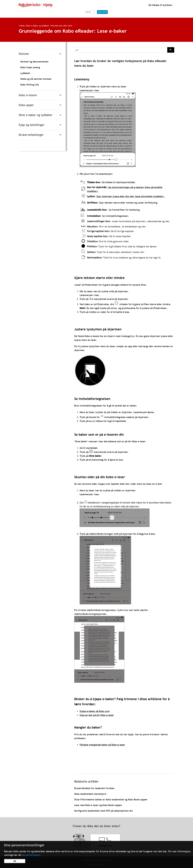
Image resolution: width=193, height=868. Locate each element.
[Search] (121, 50)
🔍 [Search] (171, 50)
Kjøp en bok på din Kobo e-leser (97, 715)
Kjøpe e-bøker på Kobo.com (95, 711)
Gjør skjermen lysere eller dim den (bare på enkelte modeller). (131, 196)
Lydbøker (25, 73)
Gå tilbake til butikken (160, 5)
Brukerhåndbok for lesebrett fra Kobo (94, 788)
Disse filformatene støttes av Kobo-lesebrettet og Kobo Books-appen (111, 799)
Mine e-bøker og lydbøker (38, 26)
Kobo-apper (26, 105)
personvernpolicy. (32, 855)
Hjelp (22, 26)
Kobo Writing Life (30, 85)
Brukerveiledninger (31, 135)
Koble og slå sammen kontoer (36, 79)
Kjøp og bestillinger (32, 125)
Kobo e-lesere (28, 95)
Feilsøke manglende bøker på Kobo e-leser (102, 745)
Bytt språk (102, 12)
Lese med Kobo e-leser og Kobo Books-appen (98, 805)
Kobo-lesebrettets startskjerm (90, 794)
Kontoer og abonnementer (34, 62)
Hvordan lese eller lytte (62, 26)
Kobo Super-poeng (30, 67)
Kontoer (24, 54)
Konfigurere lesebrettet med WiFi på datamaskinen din (104, 811)
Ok (15, 861)
